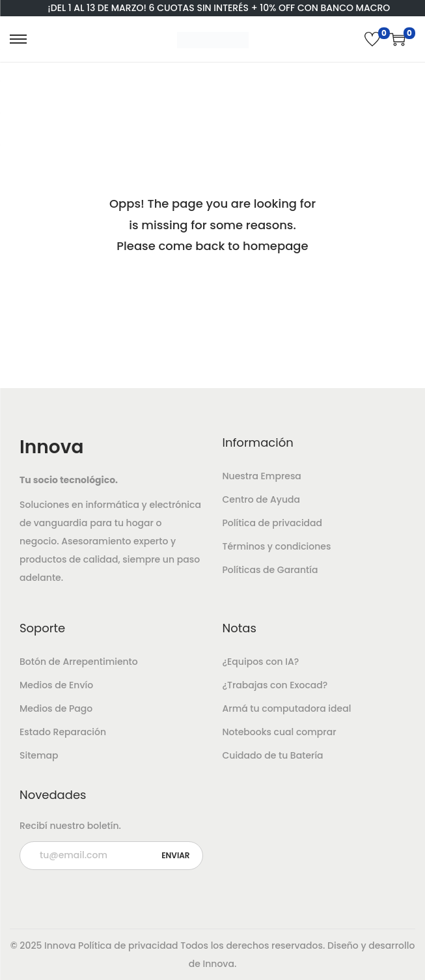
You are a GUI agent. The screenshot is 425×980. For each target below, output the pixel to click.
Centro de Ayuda (261, 499)
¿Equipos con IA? (261, 662)
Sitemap (39, 755)
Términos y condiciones (277, 546)
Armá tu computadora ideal (287, 708)
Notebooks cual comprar (280, 732)
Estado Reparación (63, 732)
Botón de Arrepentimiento (79, 662)
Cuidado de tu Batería (273, 755)
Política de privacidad (273, 523)
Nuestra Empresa (262, 476)
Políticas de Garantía (270, 570)
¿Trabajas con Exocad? (275, 685)
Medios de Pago (56, 708)
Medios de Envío (56, 685)
